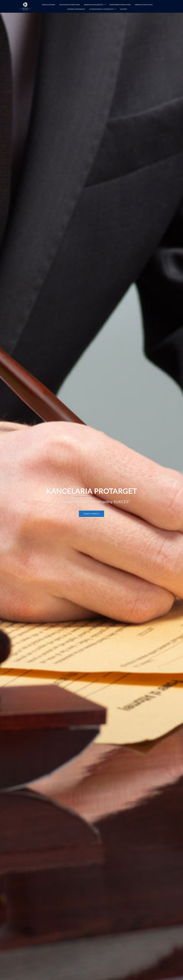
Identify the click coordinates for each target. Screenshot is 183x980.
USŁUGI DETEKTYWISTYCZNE (70, 5)
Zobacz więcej (91, 514)
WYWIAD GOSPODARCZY (76, 9)
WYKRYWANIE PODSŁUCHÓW (120, 5)
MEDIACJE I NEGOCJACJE (144, 5)
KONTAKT (124, 9)
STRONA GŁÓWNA (48, 5)
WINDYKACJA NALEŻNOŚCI (94, 5)
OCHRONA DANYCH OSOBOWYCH (102, 9)
